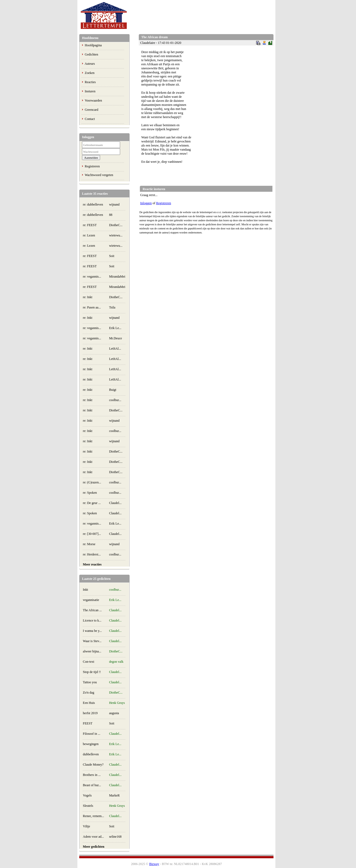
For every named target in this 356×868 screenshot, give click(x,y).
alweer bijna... (92, 651)
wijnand (114, 204)
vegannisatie (91, 600)
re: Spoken (90, 493)
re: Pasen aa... (92, 307)
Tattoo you (90, 682)
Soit (112, 256)
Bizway (154, 864)
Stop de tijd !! (92, 672)
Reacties (90, 82)
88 (111, 215)
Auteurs (90, 64)
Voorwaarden (93, 100)
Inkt (85, 590)
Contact (90, 119)
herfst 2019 (90, 713)
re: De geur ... (92, 503)
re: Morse (89, 544)
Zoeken (90, 73)
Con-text (88, 662)
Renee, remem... (93, 816)
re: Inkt (88, 297)
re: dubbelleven (93, 204)
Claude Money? (93, 765)
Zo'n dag (88, 693)
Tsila (112, 307)
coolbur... (115, 400)
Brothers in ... (92, 775)
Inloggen (146, 203)
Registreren (92, 166)
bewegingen (91, 744)
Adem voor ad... (93, 837)
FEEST (88, 723)
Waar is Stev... (92, 641)
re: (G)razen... (92, 482)
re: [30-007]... (92, 534)
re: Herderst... (92, 554)
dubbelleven (91, 754)
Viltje (86, 826)
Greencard (91, 110)
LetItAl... (115, 349)
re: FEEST (90, 225)
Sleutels (88, 806)
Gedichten (91, 54)
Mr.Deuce (116, 338)
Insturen (90, 91)
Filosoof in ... (91, 734)
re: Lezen (89, 235)
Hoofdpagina (93, 45)
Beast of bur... (92, 785)
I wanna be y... (92, 631)
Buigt (113, 390)
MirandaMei (117, 277)
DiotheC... (116, 225)
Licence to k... (92, 620)
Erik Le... (115, 328)
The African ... (92, 610)
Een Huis (89, 703)
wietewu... (116, 235)
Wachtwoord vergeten (99, 175)
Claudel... (115, 503)
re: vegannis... (92, 277)
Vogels (87, 795)
